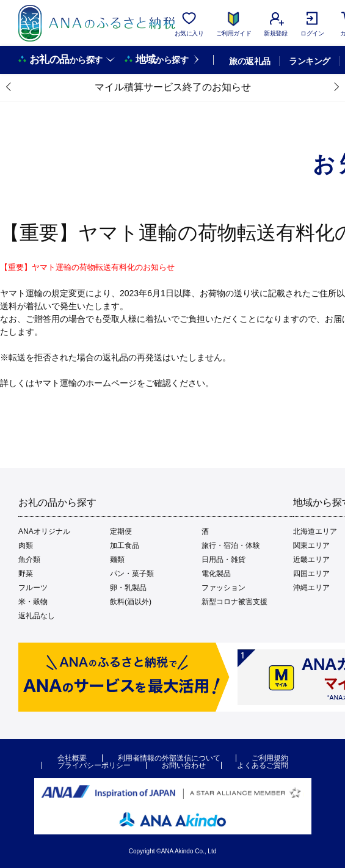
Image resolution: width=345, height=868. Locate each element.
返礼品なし (37, 616)
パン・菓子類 (132, 574)
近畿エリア (311, 560)
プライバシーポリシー (94, 765)
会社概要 (72, 758)
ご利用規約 (270, 758)
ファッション (223, 588)
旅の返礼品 (249, 61)
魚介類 (29, 560)
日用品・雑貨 (223, 560)
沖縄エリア (311, 588)
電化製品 (216, 574)
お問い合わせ (184, 765)
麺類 (117, 560)
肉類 (26, 545)
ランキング (309, 61)
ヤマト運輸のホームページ (85, 383)
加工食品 (125, 545)
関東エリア (311, 545)
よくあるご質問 (263, 765)
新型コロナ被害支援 (234, 602)
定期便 (121, 531)
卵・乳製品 (128, 588)
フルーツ (33, 588)
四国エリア (311, 574)
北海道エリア (315, 531)
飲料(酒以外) (131, 602)
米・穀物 (33, 602)
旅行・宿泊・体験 (231, 545)
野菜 (26, 574)
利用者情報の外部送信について (169, 758)
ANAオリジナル (44, 531)
